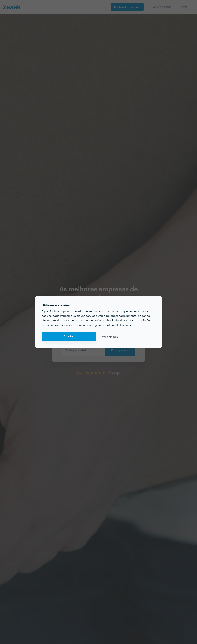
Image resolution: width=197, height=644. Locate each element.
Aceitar (69, 337)
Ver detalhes (110, 337)
